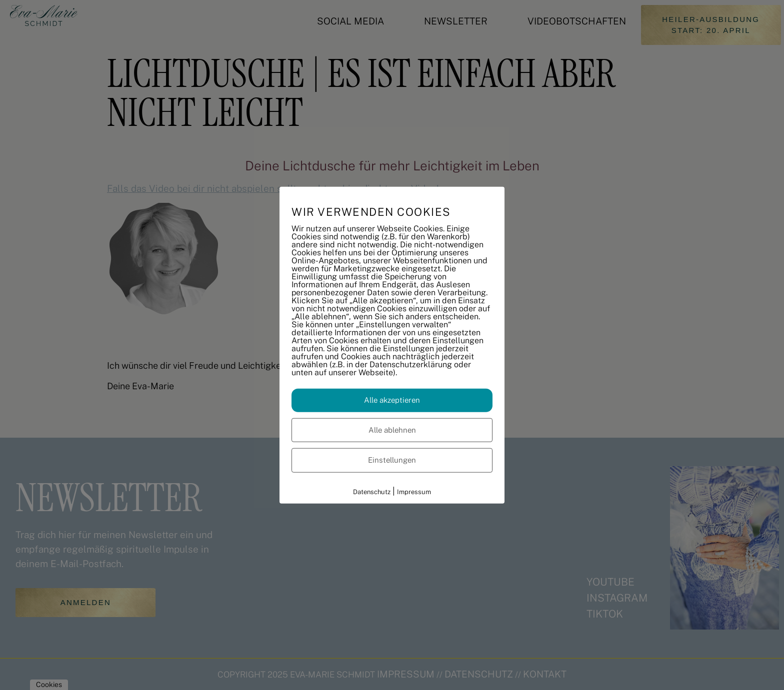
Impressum (414, 491)
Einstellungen (392, 460)
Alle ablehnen (392, 429)
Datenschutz (372, 491)
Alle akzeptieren (392, 400)
